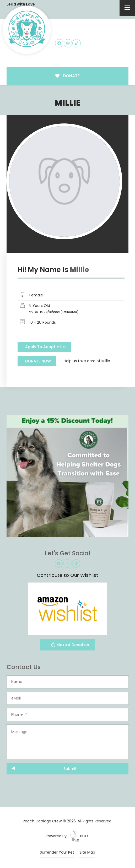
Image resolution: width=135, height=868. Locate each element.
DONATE (67, 76)
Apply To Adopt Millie (45, 347)
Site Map (87, 852)
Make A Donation (70, 645)
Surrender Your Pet (57, 852)
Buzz (79, 836)
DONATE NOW (38, 361)
